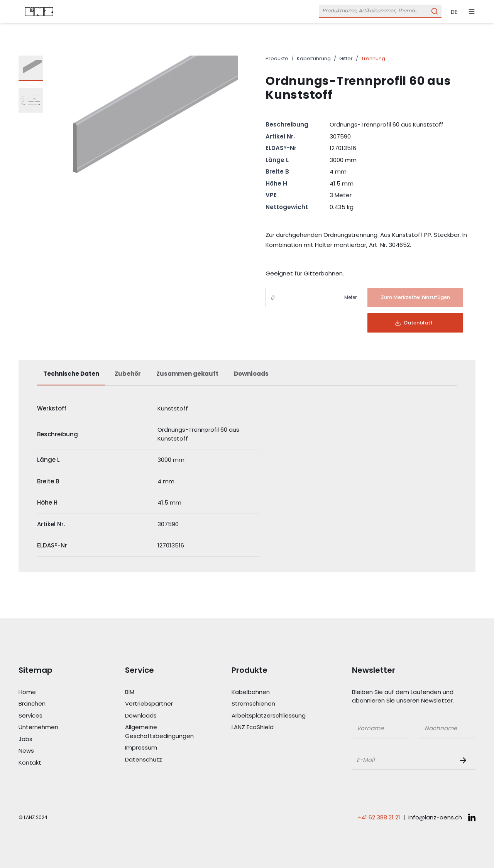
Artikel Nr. (280, 136)
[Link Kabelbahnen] (266, 692)
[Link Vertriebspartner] (160, 704)
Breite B (277, 171)
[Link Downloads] (160, 716)
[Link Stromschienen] (266, 704)
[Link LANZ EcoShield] (266, 727)
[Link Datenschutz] (160, 760)
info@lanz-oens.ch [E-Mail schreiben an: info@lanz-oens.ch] (435, 817)
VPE (271, 195)
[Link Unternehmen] (53, 727)
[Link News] (53, 751)
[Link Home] (53, 692)
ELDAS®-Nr (281, 148)
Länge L (277, 160)
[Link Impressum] (160, 748)
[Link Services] (53, 716)
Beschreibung (287, 124)
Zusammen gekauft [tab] (187, 374)
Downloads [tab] (251, 374)
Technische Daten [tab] (71, 374)
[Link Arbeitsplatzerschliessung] (266, 716)
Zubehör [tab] (128, 374)
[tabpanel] (247, 477)
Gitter (346, 58)
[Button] (415, 297)
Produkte (277, 58)
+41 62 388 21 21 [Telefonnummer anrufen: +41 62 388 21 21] (379, 817)
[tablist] (247, 378)
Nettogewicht (287, 207)
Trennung (373, 58)
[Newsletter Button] (465, 760)
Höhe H (276, 183)
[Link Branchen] (53, 704)
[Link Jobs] (53, 739)
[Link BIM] (160, 692)
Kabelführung (314, 58)
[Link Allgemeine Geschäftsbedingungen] (160, 732)
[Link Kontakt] (53, 763)
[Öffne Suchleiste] (380, 11)
